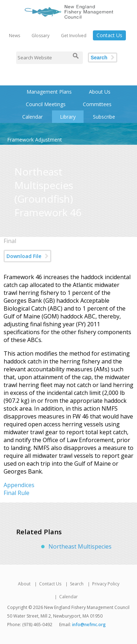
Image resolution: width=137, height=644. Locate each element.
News (15, 36)
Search (99, 58)
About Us (100, 92)
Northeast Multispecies (80, 546)
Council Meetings (46, 104)
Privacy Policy (106, 584)
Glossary (41, 36)
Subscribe (104, 117)
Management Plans (49, 92)
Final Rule (16, 493)
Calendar (32, 117)
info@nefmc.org (89, 625)
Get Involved (74, 36)
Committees (97, 104)
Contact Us (109, 35)
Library (68, 117)
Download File (24, 256)
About (24, 584)
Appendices (19, 485)
